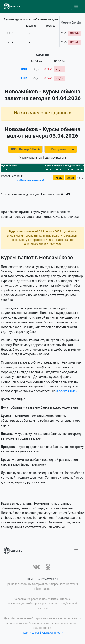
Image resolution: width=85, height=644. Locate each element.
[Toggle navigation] (76, 6)
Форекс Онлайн (68, 391)
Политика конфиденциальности (43, 633)
